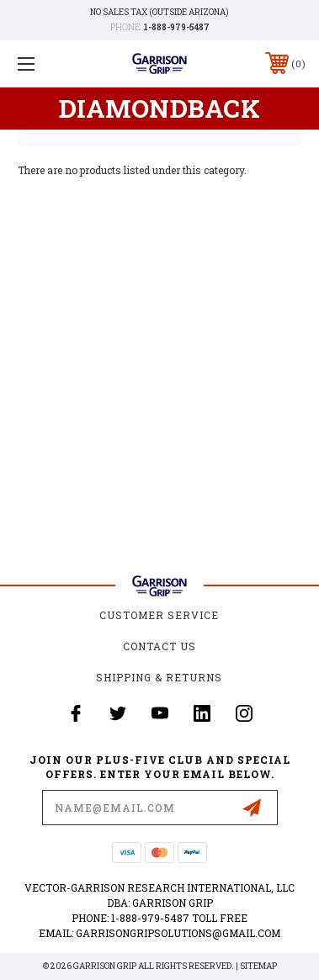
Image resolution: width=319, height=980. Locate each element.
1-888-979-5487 (176, 27)
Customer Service (159, 615)
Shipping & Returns (159, 677)
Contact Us (159, 646)
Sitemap (258, 966)
